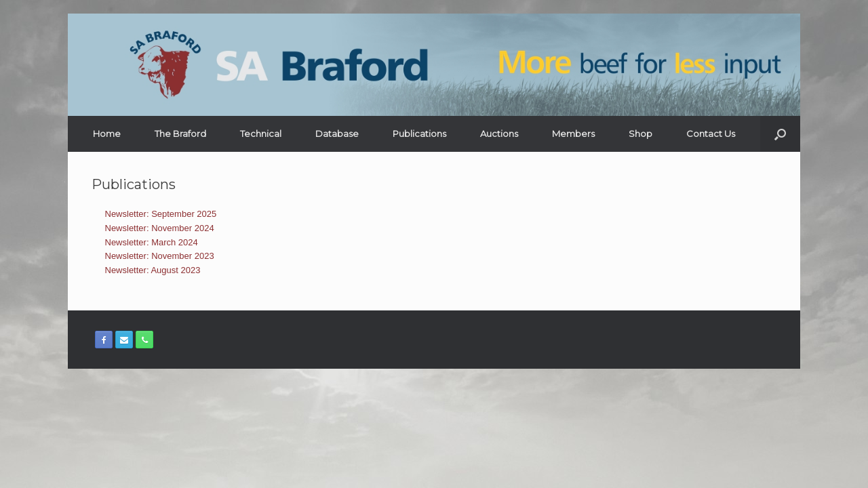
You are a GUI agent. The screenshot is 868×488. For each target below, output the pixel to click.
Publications (419, 134)
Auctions (499, 134)
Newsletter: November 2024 (160, 228)
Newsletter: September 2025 (161, 214)
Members (573, 134)
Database (337, 134)
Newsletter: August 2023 (153, 270)
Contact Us (711, 134)
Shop (640, 134)
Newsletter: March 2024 (152, 242)
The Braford (180, 134)
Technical (261, 134)
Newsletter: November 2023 (160, 256)
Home (107, 134)
